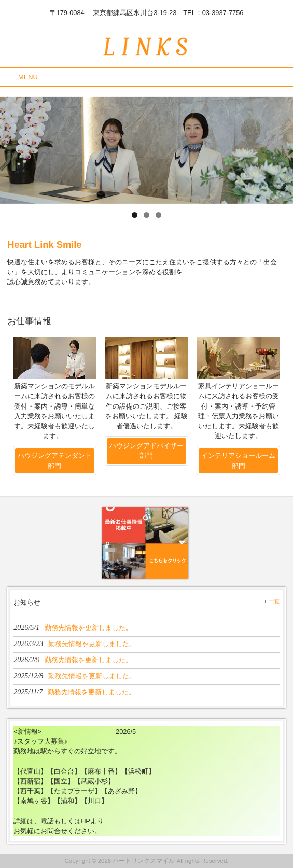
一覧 (274, 601)
